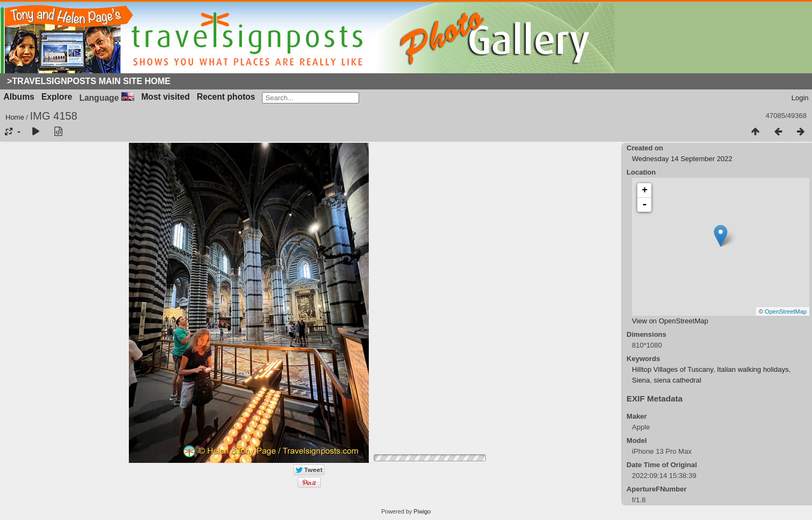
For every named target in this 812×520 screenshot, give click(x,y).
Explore (57, 97)
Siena (641, 380)
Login (800, 98)
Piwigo (422, 511)
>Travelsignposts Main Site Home (89, 81)
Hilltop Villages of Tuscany (673, 369)
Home (15, 117)
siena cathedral (678, 380)
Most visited (166, 97)
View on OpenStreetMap (670, 321)
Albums (19, 97)
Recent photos (226, 97)
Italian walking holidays (753, 369)
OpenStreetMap (786, 311)
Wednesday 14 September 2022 (682, 159)
